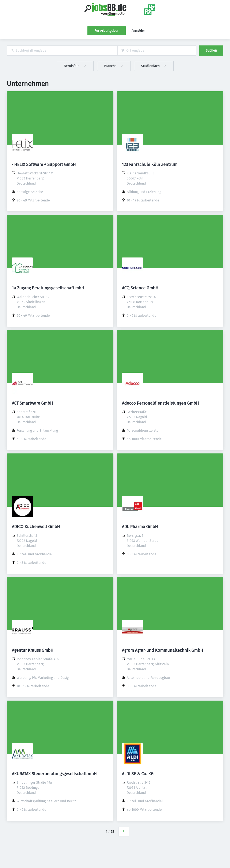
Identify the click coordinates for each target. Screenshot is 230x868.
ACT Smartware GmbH (32, 403)
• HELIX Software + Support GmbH (44, 164)
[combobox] (62, 51)
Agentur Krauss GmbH (33, 650)
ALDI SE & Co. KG (138, 774)
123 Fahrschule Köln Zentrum (150, 164)
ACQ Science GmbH (140, 288)
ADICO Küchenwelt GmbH (36, 527)
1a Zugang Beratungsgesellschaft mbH (48, 288)
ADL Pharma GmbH (140, 527)
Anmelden (138, 31)
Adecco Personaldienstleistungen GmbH (160, 403)
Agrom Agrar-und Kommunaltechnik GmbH (163, 650)
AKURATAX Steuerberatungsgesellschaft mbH (54, 774)
